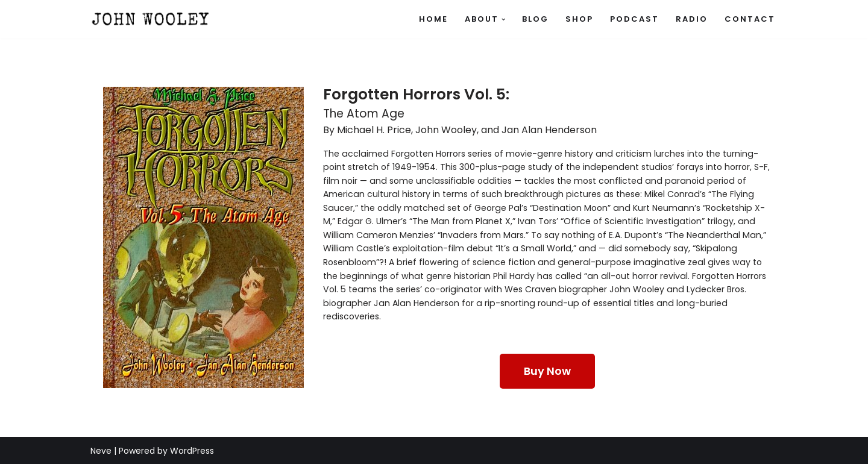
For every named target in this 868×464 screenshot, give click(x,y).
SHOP (579, 19)
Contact (750, 19)
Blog (535, 19)
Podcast (634, 19)
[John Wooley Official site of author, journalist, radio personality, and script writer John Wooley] (151, 19)
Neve (101, 450)
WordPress (192, 450)
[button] (504, 20)
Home (433, 19)
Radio (692, 19)
